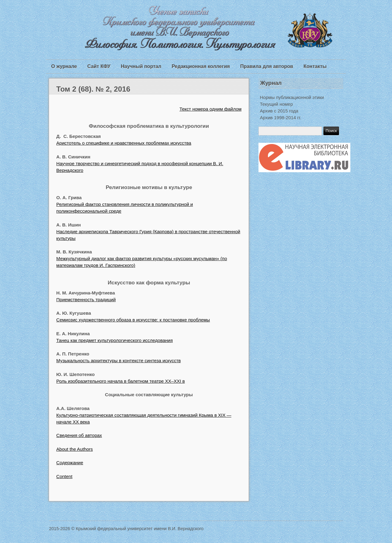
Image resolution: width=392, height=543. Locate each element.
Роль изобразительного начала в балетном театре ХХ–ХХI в (121, 381)
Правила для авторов (267, 66)
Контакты (315, 66)
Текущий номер (277, 104)
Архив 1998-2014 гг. (281, 118)
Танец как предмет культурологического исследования (115, 340)
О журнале (64, 66)
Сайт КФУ (99, 66)
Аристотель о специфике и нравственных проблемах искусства (124, 143)
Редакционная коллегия (201, 66)
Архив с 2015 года (279, 111)
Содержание (70, 463)
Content (64, 476)
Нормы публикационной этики (292, 97)
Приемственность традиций (86, 300)
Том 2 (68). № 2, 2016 (93, 89)
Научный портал (141, 66)
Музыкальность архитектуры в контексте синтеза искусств (119, 361)
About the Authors (75, 449)
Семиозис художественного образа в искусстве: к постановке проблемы (133, 320)
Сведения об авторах (79, 435)
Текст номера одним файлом (211, 109)
